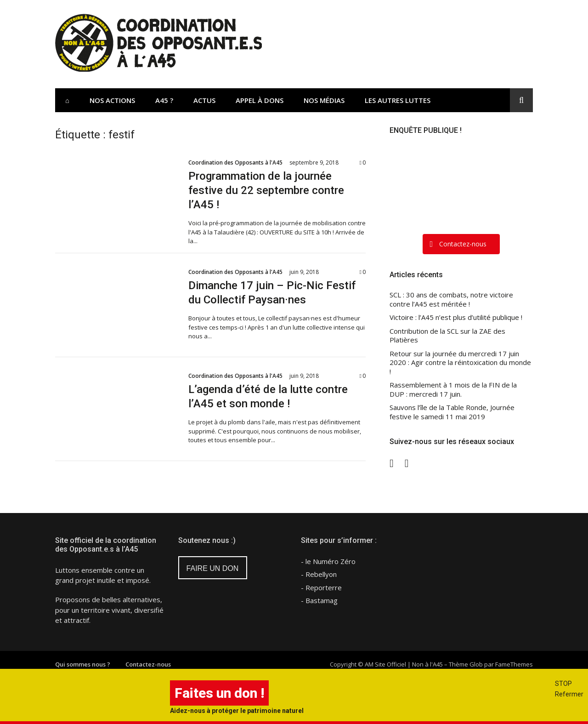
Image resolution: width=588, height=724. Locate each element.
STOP (563, 684)
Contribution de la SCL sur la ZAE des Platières (447, 336)
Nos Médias (324, 100)
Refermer (569, 694)
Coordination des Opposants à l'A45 (235, 162)
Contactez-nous (148, 664)
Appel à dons (260, 100)
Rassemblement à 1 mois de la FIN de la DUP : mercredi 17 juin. (453, 390)
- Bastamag (319, 600)
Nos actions (112, 100)
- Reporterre (321, 587)
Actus (204, 100)
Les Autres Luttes (398, 100)
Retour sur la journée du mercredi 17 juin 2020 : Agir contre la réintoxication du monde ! (460, 363)
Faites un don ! (219, 693)
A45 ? (164, 100)
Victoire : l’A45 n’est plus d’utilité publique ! (456, 317)
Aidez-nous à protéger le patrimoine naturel (237, 711)
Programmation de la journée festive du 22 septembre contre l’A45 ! (266, 190)
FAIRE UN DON (213, 568)
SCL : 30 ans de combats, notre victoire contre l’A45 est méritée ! (451, 299)
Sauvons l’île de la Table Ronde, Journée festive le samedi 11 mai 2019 (452, 412)
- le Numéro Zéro (328, 561)
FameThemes (514, 664)
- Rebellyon (319, 574)
